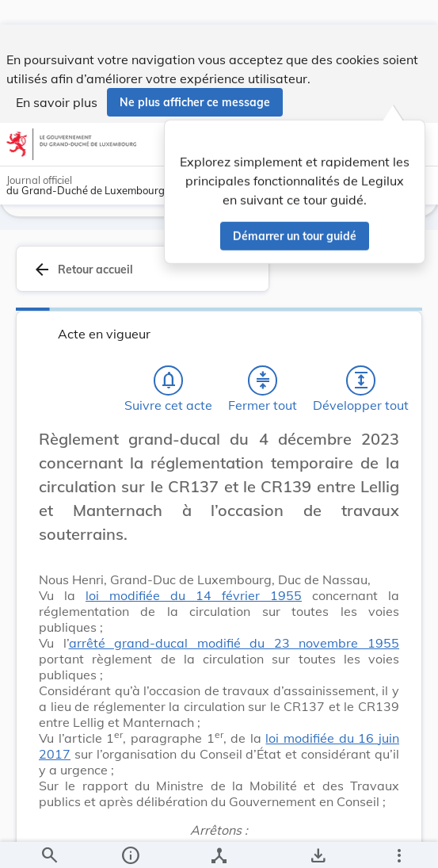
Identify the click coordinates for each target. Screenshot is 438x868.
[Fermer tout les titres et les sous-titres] (263, 394)
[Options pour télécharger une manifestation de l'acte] (318, 843)
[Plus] (398, 843)
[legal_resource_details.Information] (129, 843)
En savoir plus (57, 78)
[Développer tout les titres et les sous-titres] (361, 394)
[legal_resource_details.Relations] (219, 843)
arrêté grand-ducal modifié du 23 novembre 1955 (234, 656)
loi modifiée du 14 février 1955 (194, 609)
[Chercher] (49, 843)
